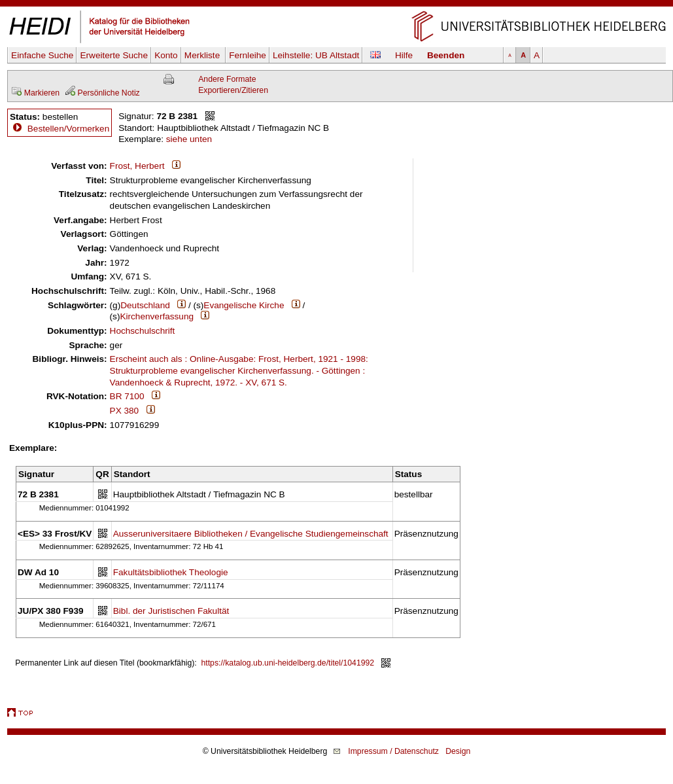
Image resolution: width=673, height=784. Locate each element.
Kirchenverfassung (157, 316)
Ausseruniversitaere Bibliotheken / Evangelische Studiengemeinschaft (251, 534)
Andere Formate (227, 79)
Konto (166, 55)
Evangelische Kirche (244, 305)
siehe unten (189, 139)
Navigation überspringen (336, 6)
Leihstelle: (316, 55)
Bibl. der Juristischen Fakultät (171, 611)
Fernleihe (248, 55)
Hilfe (404, 55)
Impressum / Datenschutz (393, 751)
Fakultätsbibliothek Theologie (171, 572)
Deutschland (145, 305)
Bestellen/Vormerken (68, 129)
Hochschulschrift (143, 331)
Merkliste (203, 55)
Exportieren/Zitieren (233, 90)
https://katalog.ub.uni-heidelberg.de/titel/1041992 (288, 663)
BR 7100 (127, 396)
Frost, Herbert (137, 166)
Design (458, 751)
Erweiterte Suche (114, 55)
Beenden (446, 55)
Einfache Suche (42, 55)
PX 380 (125, 411)
